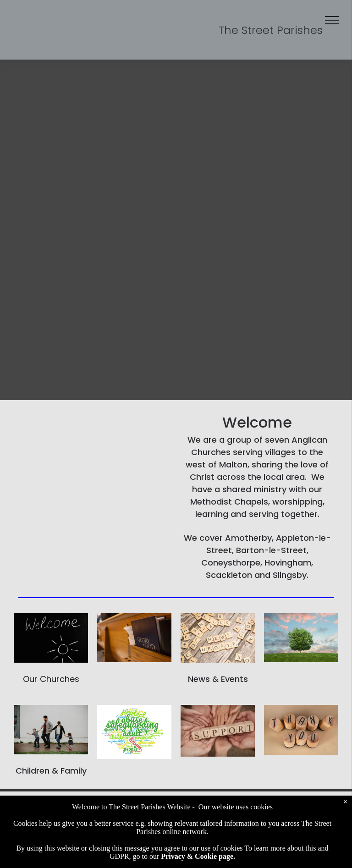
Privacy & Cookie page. (198, 856)
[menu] (332, 20)
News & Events (218, 679)
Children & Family (51, 771)
